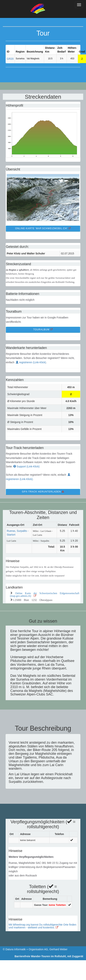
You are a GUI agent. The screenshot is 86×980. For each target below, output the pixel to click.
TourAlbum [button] (43, 330)
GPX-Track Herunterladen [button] (43, 492)
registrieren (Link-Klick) (31, 362)
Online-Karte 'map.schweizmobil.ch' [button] (43, 228)
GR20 (10, 59)
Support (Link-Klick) (26, 466)
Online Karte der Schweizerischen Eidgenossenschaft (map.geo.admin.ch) (45, 594)
